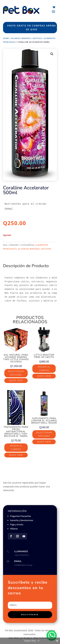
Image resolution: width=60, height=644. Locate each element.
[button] (52, 54)
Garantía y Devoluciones (22, 520)
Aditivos (37, 38)
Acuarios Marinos (21, 38)
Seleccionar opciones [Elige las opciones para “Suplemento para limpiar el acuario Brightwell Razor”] (44, 434)
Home (6, 38)
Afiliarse (14, 529)
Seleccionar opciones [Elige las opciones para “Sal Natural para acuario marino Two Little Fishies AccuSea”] (16, 373)
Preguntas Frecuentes (20, 516)
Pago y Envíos (17, 524)
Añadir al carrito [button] (44, 369)
